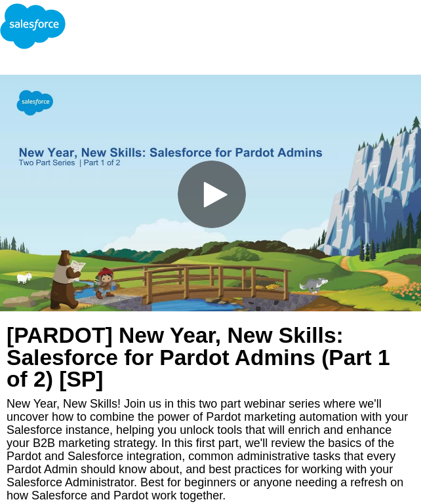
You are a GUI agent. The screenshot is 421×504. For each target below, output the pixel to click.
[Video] (210, 193)
